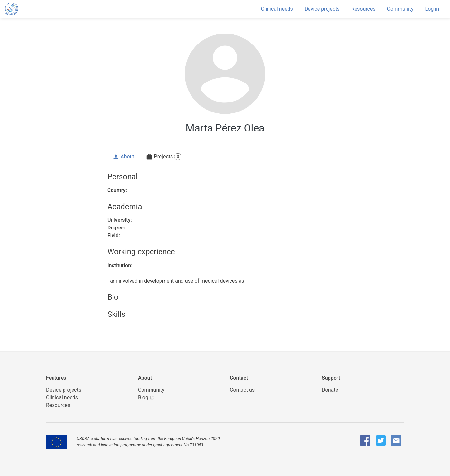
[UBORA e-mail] (396, 441)
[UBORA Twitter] (381, 441)
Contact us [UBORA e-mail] (242, 390)
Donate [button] (330, 390)
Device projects (322, 9)
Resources (363, 9)
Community (400, 9)
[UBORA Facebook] (365, 441)
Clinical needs (277, 9)
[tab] (124, 157)
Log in (432, 9)
